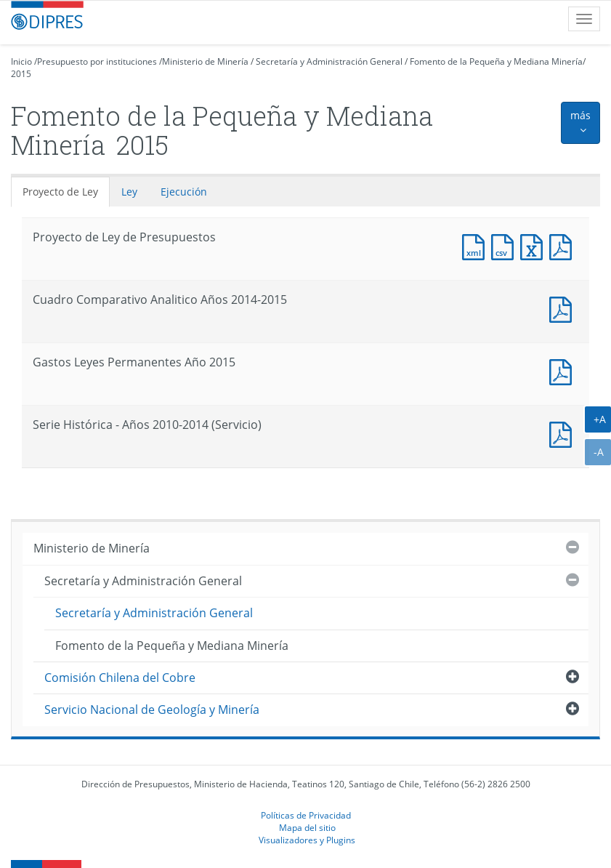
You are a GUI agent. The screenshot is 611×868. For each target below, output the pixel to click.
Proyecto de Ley (60, 192)
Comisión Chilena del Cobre (120, 678)
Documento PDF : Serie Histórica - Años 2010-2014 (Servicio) (564, 433)
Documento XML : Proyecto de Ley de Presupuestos (477, 245)
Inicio (21, 61)
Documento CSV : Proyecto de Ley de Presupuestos (506, 245)
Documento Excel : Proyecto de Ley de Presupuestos (535, 245)
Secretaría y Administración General (329, 61)
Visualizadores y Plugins (307, 840)
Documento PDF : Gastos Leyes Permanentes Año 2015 (564, 370)
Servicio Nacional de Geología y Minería (152, 710)
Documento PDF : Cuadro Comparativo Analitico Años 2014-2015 (564, 308)
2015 (21, 74)
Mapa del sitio (307, 827)
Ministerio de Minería (205, 61)
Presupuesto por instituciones (97, 61)
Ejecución (184, 192)
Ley (129, 192)
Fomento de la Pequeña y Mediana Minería (496, 61)
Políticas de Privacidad (306, 815)
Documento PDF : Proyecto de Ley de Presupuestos (564, 245)
